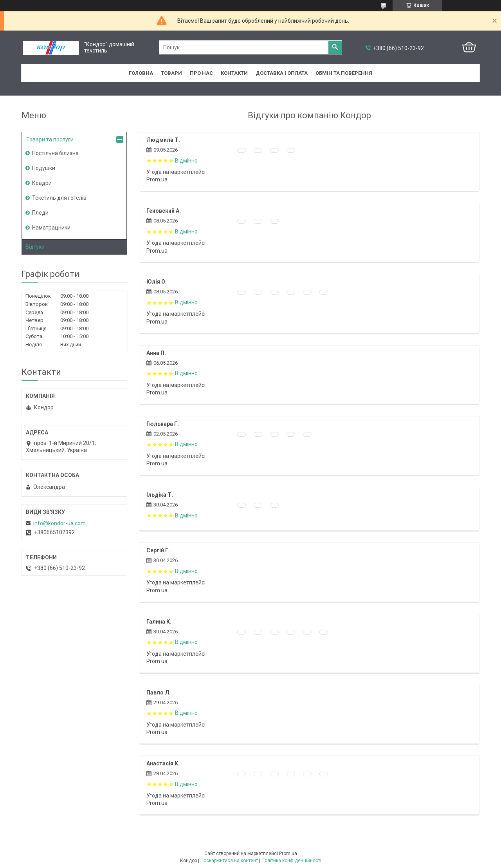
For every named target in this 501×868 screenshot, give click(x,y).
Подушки (44, 168)
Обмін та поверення (344, 73)
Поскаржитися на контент (229, 861)
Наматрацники (51, 228)
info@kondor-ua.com (59, 523)
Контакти (234, 73)
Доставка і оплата (282, 73)
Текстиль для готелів (59, 198)
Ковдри (42, 183)
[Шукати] (335, 47)
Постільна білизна (55, 153)
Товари (171, 73)
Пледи (40, 213)
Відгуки (35, 247)
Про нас (201, 73)
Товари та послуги (50, 139)
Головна (141, 73)
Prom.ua (288, 854)
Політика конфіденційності (291, 861)
